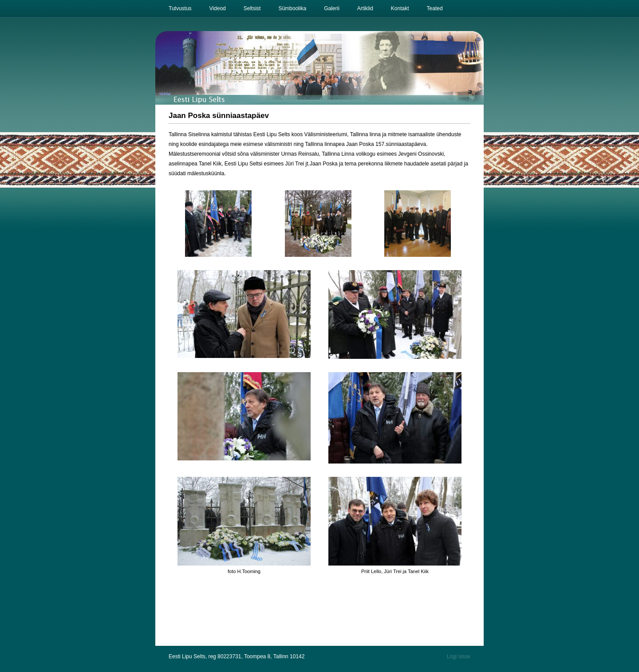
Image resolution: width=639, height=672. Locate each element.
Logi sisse (459, 656)
